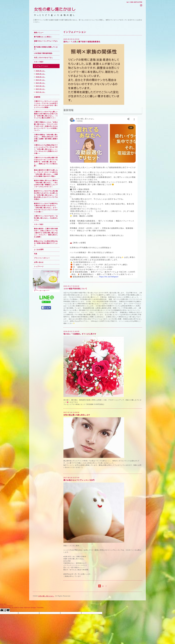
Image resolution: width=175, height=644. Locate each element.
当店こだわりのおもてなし (44, 58)
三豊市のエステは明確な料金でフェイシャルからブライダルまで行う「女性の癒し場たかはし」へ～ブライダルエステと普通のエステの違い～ (46, 149)
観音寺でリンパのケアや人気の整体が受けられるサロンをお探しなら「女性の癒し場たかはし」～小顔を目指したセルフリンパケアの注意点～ (46, 195)
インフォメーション (41, 66)
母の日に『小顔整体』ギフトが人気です (80, 334)
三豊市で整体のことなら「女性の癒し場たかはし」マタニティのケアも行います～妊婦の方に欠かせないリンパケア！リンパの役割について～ (46, 126)
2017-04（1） (41, 89)
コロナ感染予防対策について (75, 289)
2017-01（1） (41, 92)
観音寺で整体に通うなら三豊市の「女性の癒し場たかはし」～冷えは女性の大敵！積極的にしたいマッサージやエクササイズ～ (46, 184)
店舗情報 (37, 97)
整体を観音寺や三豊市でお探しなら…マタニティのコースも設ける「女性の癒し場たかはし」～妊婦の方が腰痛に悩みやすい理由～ (46, 173)
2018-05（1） (41, 77)
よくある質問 (39, 250)
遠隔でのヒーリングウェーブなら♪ (46, 42)
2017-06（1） (41, 83)
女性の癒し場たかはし (46, 596)
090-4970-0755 (136, 2)
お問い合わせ (39, 262)
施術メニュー (39, 33)
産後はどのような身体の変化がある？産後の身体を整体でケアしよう (46, 243)
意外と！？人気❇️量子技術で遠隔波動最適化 (82, 42)
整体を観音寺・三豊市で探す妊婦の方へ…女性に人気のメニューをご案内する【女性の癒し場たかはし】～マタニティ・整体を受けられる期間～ (46, 233)
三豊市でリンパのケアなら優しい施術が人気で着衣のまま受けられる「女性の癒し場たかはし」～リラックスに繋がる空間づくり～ (46, 115)
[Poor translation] (7, 610)
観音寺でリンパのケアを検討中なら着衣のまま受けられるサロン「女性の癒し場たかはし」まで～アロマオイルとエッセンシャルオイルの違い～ (46, 208)
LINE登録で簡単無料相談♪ (43, 53)
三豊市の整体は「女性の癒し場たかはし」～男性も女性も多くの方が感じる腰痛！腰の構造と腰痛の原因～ (46, 138)
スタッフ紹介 (39, 62)
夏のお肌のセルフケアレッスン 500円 (79, 480)
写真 (36, 254)
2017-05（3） (41, 86)
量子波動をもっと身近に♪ (43, 37)
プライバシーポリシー (42, 258)
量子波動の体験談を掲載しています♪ (46, 48)
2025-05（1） (41, 71)
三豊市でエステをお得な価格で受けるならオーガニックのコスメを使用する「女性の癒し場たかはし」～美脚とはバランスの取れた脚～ (46, 162)
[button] (129, 119)
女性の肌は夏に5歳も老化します (77, 415)
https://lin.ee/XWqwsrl (109, 277)
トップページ (39, 267)
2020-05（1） (41, 74)
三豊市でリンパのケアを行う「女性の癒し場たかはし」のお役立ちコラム (46, 218)
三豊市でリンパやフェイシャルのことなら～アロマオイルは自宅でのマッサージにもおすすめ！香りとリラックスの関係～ (46, 104)
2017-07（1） (41, 80)
